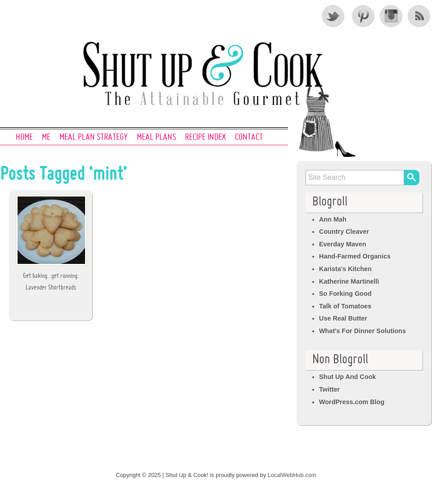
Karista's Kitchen (345, 269)
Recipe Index (205, 138)
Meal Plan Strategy (94, 138)
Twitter (333, 16)
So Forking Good (345, 294)
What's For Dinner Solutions (362, 331)
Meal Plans (156, 138)
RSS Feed (420, 16)
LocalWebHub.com (292, 475)
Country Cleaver (344, 232)
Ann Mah (333, 219)
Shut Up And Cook (348, 377)
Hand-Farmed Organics (355, 256)
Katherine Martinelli (349, 281)
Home (24, 138)
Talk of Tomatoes (345, 306)
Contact (249, 138)
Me (46, 138)
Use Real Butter (343, 318)
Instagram (391, 16)
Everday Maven (343, 244)
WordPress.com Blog (352, 402)
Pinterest (362, 16)
